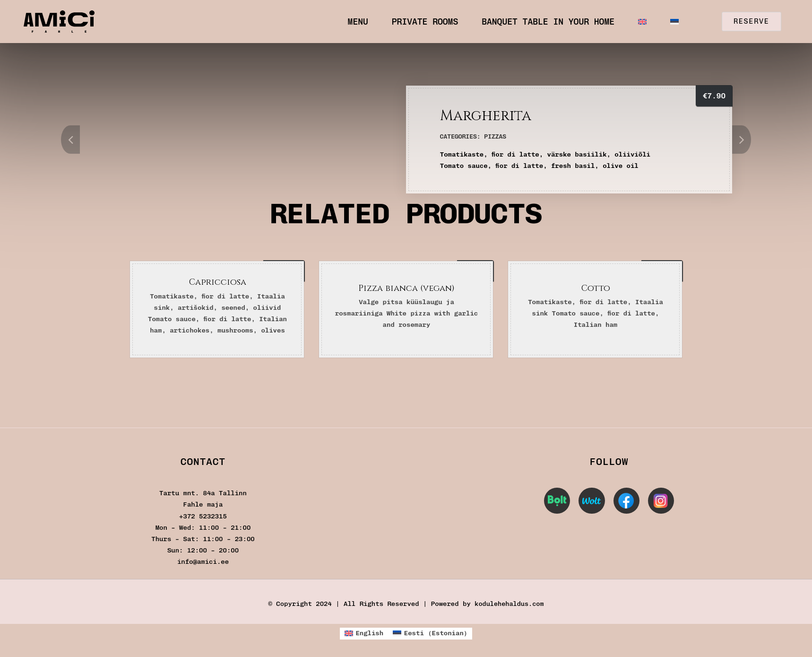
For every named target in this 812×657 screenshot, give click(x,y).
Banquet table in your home (548, 22)
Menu (358, 22)
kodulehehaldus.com (509, 603)
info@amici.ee (203, 562)
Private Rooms (425, 22)
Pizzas (495, 136)
